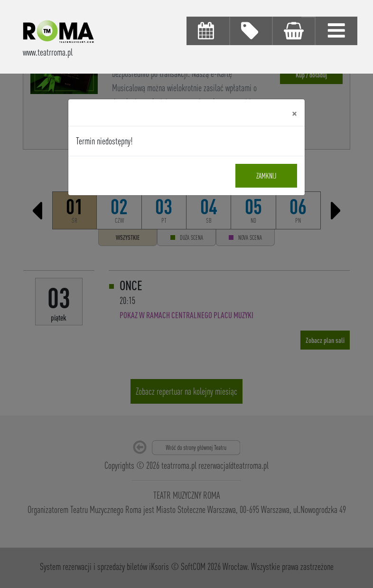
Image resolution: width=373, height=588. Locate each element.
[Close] (294, 113)
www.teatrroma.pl (48, 52)
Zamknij (266, 176)
